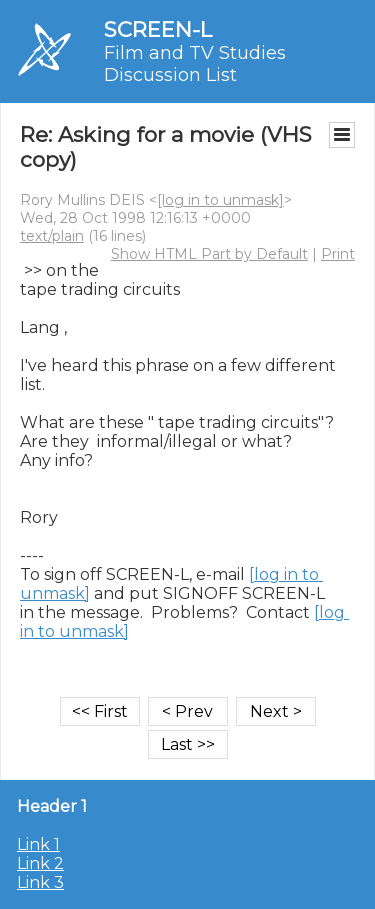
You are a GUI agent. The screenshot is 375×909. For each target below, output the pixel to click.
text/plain (52, 236)
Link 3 (40, 882)
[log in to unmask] (220, 200)
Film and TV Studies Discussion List (195, 64)
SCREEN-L (158, 29)
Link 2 (40, 863)
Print (338, 254)
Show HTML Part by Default (209, 254)
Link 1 (38, 844)
